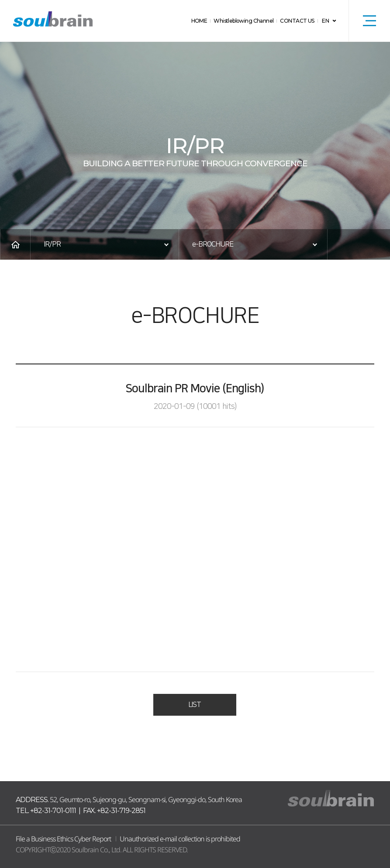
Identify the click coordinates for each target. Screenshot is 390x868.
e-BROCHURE (213, 244)
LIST (195, 705)
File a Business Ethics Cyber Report (63, 839)
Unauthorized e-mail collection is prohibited (180, 839)
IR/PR (52, 244)
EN (326, 21)
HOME (206, 21)
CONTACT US (299, 21)
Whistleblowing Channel (248, 21)
